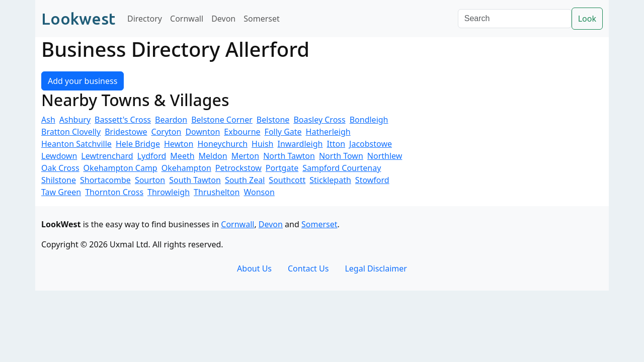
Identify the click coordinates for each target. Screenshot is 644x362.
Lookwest (78, 19)
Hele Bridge (138, 144)
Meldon (213, 156)
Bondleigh (369, 120)
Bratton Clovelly (71, 132)
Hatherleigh (328, 132)
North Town (341, 156)
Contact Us (308, 268)
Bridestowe (126, 132)
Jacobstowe (371, 144)
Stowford (372, 180)
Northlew (385, 156)
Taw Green (61, 192)
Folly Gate (283, 132)
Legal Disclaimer (376, 268)
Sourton (150, 180)
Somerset (262, 19)
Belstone (273, 120)
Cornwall (187, 19)
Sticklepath (330, 180)
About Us (254, 268)
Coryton (167, 132)
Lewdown (59, 156)
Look (587, 19)
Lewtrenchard (107, 156)
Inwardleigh (300, 144)
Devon (223, 19)
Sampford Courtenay (342, 168)
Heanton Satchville (76, 144)
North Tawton (289, 156)
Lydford (152, 156)
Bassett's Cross (123, 120)
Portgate (282, 168)
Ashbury (75, 120)
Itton (336, 144)
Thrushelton (217, 192)
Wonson (259, 192)
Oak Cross (60, 168)
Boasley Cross (319, 120)
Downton (203, 132)
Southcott (287, 180)
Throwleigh (169, 192)
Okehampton (186, 168)
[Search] (515, 19)
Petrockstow (238, 168)
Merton (246, 156)
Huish (262, 144)
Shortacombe (105, 180)
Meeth (182, 156)
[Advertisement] (513, 128)
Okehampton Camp (120, 168)
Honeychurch (222, 144)
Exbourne (242, 132)
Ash (48, 120)
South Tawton (195, 180)
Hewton (179, 144)
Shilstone (59, 180)
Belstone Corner (222, 120)
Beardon (171, 120)
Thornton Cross (114, 192)
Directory (145, 19)
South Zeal (245, 180)
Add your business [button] (83, 81)
